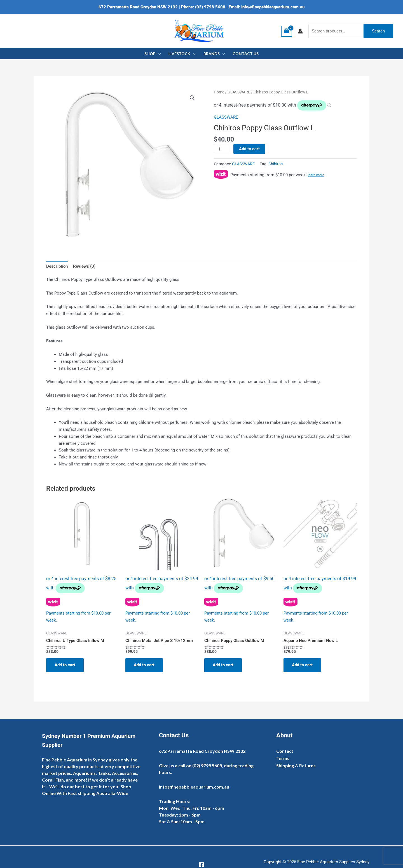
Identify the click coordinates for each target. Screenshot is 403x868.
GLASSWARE (239, 92)
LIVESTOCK (182, 54)
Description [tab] (57, 266)
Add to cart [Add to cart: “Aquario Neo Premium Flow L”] (302, 665)
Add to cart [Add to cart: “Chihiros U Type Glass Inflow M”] (65, 665)
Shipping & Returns (296, 765)
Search (378, 31)
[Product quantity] (221, 149)
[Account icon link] (300, 31)
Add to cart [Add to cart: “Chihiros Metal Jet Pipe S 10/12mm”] (144, 665)
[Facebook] (201, 865)
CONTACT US (246, 54)
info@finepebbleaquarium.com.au (273, 7)
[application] (158, 54)
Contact (285, 751)
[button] (192, 98)
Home (219, 92)
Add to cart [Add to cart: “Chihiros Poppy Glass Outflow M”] (223, 665)
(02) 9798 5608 (210, 7)
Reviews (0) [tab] (84, 266)
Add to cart (249, 149)
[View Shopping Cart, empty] (287, 31)
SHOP (153, 54)
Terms (283, 758)
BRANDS (214, 54)
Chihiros (276, 164)
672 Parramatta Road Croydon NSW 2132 (138, 7)
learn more (316, 175)
